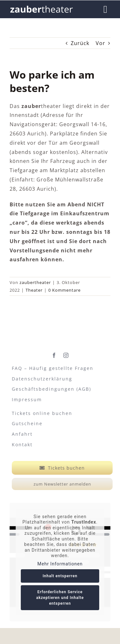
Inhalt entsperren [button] (60, 576)
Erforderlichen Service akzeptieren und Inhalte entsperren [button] (60, 598)
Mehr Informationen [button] (60, 564)
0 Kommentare (64, 290)
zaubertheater (35, 282)
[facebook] (54, 354)
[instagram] (66, 354)
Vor (100, 43)
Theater (34, 290)
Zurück (80, 43)
